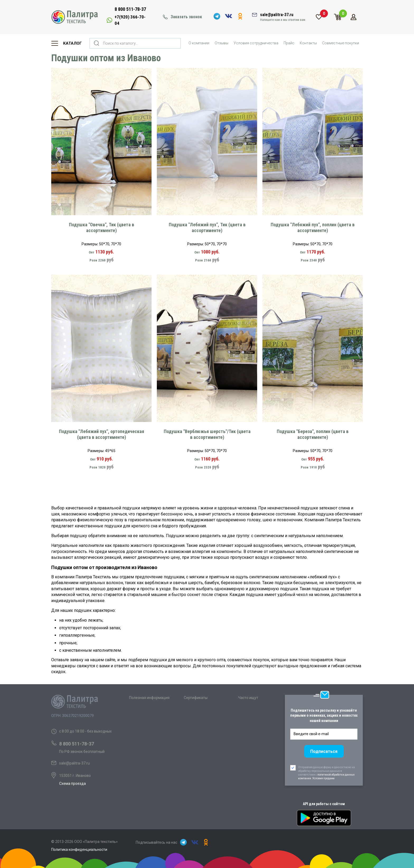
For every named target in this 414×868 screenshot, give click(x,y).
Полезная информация (149, 698)
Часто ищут (248, 698)
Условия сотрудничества (256, 43)
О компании (199, 43)
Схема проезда (72, 783)
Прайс (289, 43)
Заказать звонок (186, 17)
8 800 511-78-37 (130, 9)
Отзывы (222, 43)
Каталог (72, 43)
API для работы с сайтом (324, 804)
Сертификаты (196, 698)
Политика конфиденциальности (79, 850)
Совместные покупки (341, 43)
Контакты (308, 43)
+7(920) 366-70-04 (130, 20)
